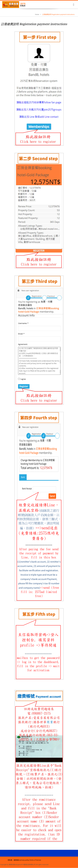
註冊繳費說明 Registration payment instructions (34, 24)
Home (37, 14)
